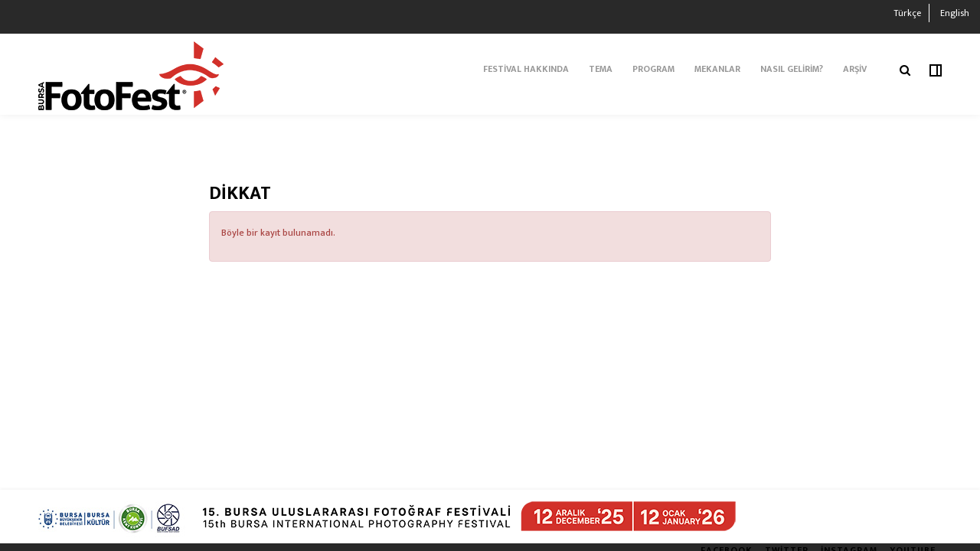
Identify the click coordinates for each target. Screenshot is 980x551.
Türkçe (907, 13)
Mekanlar (717, 69)
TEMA (601, 69)
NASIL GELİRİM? (792, 69)
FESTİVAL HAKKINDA (526, 69)
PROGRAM (653, 69)
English (955, 13)
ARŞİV (855, 69)
